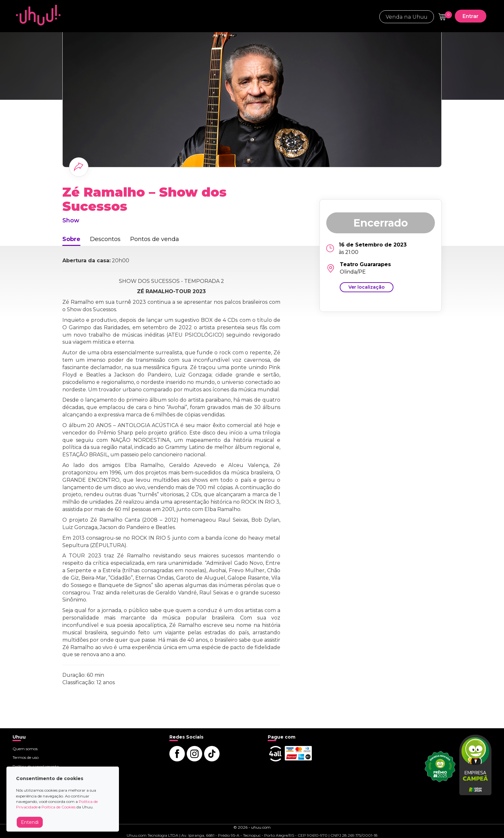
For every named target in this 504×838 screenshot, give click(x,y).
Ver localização (367, 287)
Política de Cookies (59, 807)
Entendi (30, 822)
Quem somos (25, 749)
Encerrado (381, 223)
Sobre (71, 239)
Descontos (105, 239)
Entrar (471, 16)
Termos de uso (26, 757)
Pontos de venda (155, 239)
